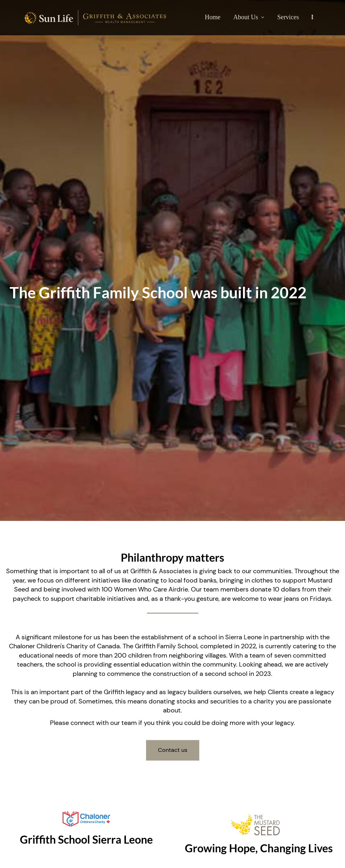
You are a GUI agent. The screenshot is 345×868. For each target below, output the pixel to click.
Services (288, 17)
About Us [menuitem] (249, 17)
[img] (172, 260)
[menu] (312, 17)
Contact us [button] (173, 750)
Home (213, 17)
